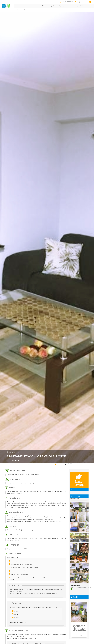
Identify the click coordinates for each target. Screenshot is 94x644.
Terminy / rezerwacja (79, 480)
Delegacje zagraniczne (64, 6)
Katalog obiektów (51, 10)
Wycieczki (81, 6)
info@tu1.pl (80, 2)
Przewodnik (55, 6)
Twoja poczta (39, 6)
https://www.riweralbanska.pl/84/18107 (81, 587)
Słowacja (50, 6)
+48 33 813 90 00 (67, 2)
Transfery (73, 6)
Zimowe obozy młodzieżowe (39, 10)
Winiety (45, 6)
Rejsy (77, 6)
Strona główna (28, 464)
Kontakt (33, 6)
